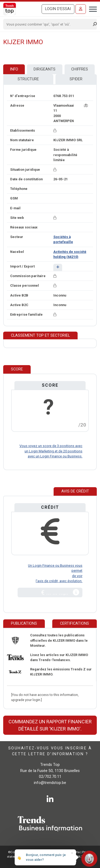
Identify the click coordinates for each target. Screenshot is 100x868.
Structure (28, 79)
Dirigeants (45, 69)
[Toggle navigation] (91, 9)
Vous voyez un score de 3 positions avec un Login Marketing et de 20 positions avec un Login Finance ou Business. (51, 451)
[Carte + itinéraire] (86, 105)
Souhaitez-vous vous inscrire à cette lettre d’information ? (50, 751)
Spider (76, 79)
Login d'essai (58, 9)
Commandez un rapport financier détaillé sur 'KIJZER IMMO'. (50, 725)
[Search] (48, 24)
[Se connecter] (81, 9)
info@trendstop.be (50, 783)
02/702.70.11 (50, 777)
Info (14, 69)
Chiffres (80, 69)
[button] (58, 267)
